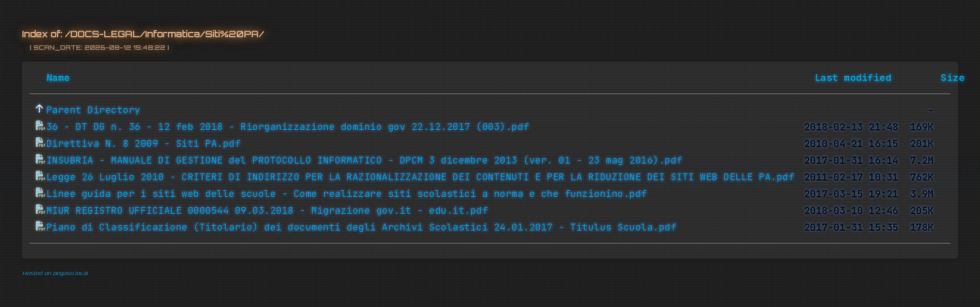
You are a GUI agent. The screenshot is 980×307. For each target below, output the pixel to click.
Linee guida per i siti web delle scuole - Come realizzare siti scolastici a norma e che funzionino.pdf (347, 194)
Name (58, 78)
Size (953, 78)
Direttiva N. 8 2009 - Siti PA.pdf (144, 144)
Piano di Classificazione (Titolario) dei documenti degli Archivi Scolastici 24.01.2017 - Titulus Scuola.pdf (362, 227)
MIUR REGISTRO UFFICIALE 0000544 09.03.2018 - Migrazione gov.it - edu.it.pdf (267, 211)
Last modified (853, 78)
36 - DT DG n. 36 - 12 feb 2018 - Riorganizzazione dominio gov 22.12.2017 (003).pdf (288, 127)
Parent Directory (93, 110)
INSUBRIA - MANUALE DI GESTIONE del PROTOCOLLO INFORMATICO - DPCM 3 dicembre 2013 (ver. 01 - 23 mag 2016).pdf (364, 161)
